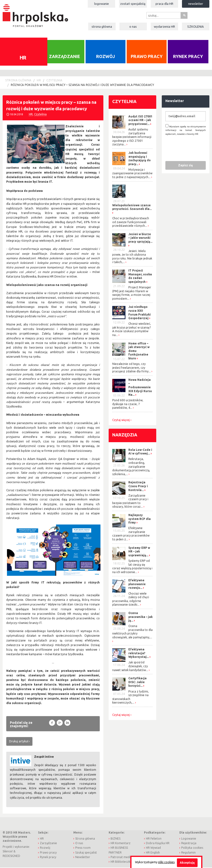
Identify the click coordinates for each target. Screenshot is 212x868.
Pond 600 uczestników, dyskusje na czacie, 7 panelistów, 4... (128, 404)
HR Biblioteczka (121, 862)
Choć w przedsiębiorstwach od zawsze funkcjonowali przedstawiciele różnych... (131, 222)
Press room (83, 848)
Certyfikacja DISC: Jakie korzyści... (137, 682)
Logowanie (102, 4)
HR (39, 81)
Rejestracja (189, 844)
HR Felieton (154, 839)
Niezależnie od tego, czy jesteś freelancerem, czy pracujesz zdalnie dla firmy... (131, 368)
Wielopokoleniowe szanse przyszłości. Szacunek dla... (132, 207)
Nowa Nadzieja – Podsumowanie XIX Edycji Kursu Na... (140, 387)
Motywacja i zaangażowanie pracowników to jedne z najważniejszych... (132, 174)
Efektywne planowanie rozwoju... (137, 584)
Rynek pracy (188, 57)
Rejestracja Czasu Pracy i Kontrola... (138, 486)
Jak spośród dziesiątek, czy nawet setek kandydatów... (130, 667)
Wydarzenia (164, 26)
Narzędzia (125, 435)
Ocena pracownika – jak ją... (140, 617)
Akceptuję (187, 863)
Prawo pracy (147, 57)
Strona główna (102, 26)
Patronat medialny (123, 857)
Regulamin (188, 853)
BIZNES (115, 839)
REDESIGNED (11, 856)
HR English (153, 853)
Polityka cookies (192, 848)
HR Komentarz (121, 844)
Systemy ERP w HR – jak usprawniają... (139, 552)
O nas (133, 26)
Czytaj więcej (121, 420)
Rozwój (106, 57)
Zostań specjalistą (133, 4)
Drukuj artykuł (19, 742)
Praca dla (164, 4)
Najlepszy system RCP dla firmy (140, 519)
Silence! (8, 852)
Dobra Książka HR (158, 844)
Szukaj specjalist (86, 853)
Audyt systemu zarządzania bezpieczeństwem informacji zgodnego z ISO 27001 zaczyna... (132, 137)
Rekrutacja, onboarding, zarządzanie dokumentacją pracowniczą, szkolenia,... (131, 467)
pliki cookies (166, 862)
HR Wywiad (153, 848)
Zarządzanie (65, 57)
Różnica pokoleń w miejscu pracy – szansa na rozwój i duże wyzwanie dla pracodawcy (82, 85)
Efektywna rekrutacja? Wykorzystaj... (139, 654)
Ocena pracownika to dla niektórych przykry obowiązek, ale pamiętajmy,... (132, 632)
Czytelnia (54, 81)
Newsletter (196, 4)
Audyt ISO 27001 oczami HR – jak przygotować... (140, 120)
